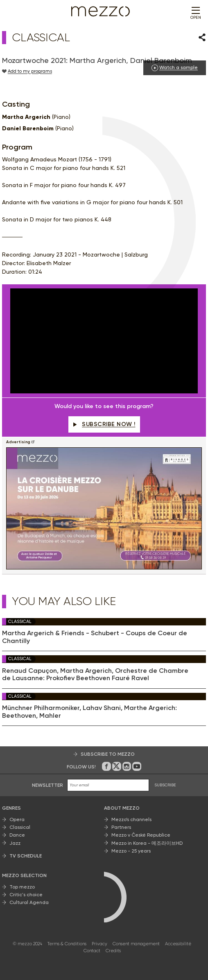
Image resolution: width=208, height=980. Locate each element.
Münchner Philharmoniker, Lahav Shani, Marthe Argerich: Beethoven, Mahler (89, 712)
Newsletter (47, 785)
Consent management (136, 944)
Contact (92, 951)
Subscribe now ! (104, 424)
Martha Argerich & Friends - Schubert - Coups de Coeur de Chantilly (95, 637)
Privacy (99, 944)
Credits (113, 951)
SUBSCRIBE (165, 785)
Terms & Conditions (67, 944)
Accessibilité (178, 944)
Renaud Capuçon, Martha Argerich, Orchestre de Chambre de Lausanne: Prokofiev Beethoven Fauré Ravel (95, 674)
